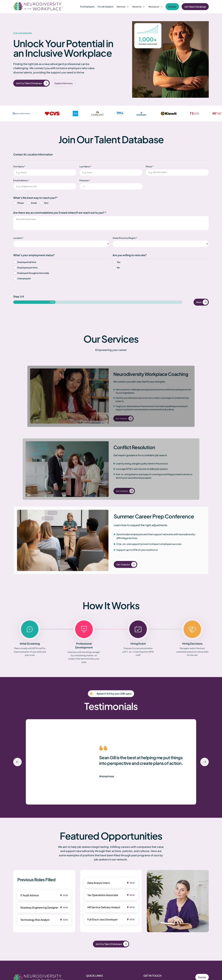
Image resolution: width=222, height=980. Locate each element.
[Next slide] (205, 762)
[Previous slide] (17, 762)
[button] (123, 7)
